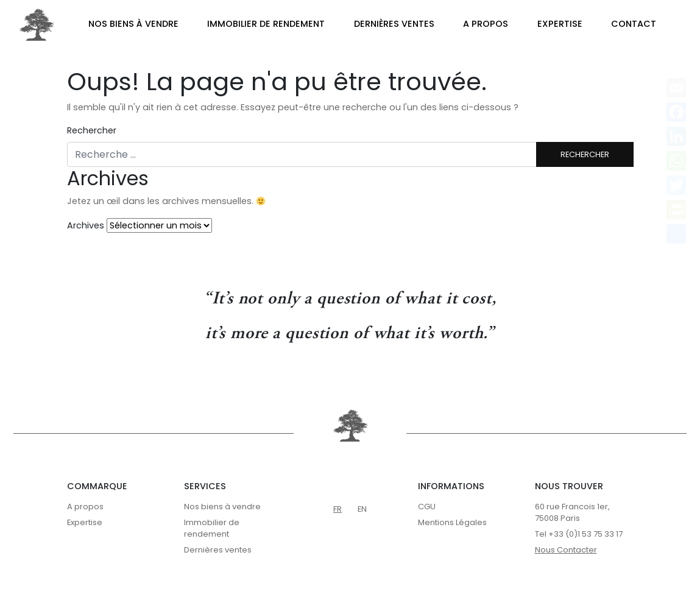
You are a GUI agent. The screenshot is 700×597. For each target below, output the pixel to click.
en (362, 509)
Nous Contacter (566, 550)
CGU (427, 507)
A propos (486, 24)
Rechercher (92, 130)
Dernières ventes (394, 24)
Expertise (560, 24)
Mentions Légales (452, 522)
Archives (86, 225)
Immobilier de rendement (266, 24)
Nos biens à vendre (133, 24)
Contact (634, 24)
